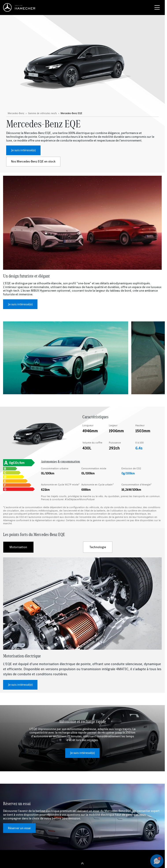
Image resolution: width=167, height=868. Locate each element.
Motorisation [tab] (18, 547)
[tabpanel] (82, 623)
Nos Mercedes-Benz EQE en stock (33, 161)
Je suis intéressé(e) (23, 150)
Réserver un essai (19, 828)
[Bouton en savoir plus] (42, 114)
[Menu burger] (157, 8)
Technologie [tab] (98, 547)
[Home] (20, 8)
